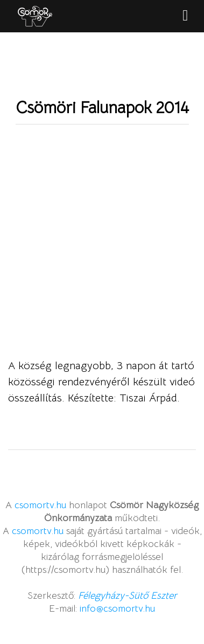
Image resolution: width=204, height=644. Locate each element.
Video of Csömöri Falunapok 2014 (102, 252)
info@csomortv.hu (117, 608)
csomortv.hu (40, 505)
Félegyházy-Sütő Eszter (128, 595)
